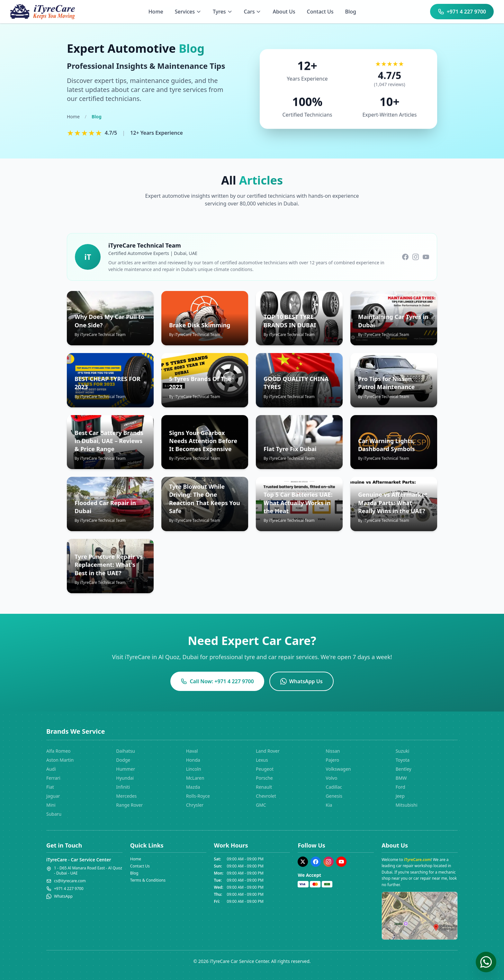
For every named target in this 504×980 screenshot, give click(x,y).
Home (156, 12)
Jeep (400, 796)
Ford (401, 787)
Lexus (262, 760)
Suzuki (403, 751)
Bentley (404, 769)
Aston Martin (60, 760)
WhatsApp (63, 896)
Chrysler (195, 805)
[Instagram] (328, 862)
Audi (51, 769)
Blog (351, 12)
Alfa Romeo (59, 751)
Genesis (334, 796)
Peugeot (265, 769)
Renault (264, 787)
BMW (401, 778)
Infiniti (123, 787)
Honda (193, 760)
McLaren (195, 778)
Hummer (126, 769)
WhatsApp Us (301, 681)
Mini (51, 805)
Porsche (264, 778)
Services (188, 12)
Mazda (193, 787)
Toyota (403, 760)
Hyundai (125, 778)
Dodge (123, 760)
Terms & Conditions (148, 880)
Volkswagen (338, 769)
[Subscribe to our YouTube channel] (426, 257)
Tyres (223, 12)
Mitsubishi (407, 805)
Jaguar (53, 796)
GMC (261, 805)
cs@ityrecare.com (70, 881)
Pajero (332, 760)
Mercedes (126, 796)
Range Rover (129, 805)
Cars (253, 12)
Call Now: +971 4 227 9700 (217, 681)
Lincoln (194, 769)
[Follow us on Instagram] (416, 257)
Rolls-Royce (198, 796)
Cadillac (334, 787)
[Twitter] (303, 862)
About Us (284, 12)
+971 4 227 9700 (462, 12)
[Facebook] (316, 862)
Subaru (54, 814)
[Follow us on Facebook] (405, 257)
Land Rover (268, 751)
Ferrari (53, 778)
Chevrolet (266, 796)
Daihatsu (126, 751)
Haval (192, 751)
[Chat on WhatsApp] (486, 962)
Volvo (331, 778)
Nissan (333, 751)
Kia (329, 805)
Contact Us (320, 12)
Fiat (50, 787)
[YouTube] (341, 862)
